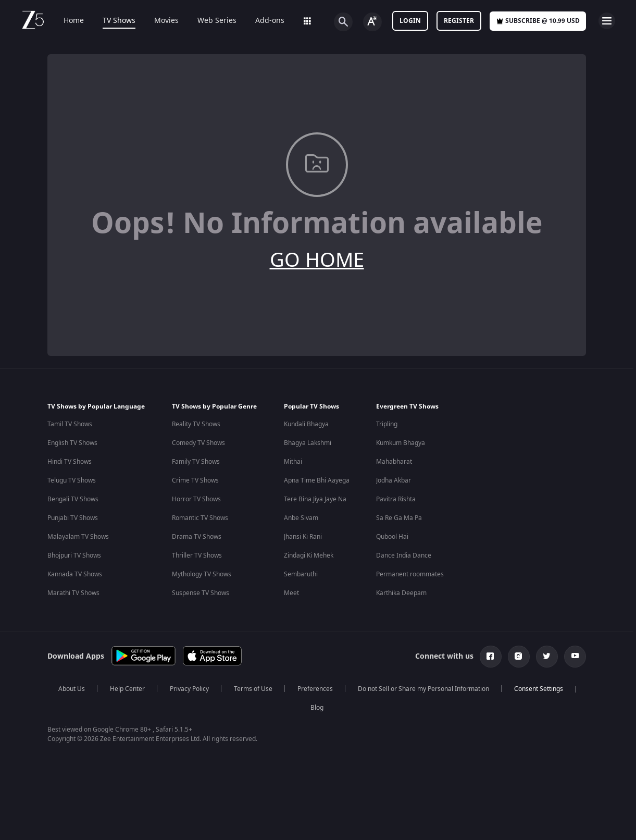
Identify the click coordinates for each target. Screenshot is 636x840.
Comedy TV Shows (198, 443)
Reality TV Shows (196, 424)
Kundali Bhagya (306, 424)
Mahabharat (394, 462)
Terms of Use (253, 689)
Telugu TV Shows (72, 480)
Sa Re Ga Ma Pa (399, 518)
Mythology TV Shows (202, 574)
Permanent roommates (410, 574)
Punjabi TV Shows (73, 518)
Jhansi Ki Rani (303, 537)
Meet (291, 593)
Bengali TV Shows (73, 499)
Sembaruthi (301, 574)
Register (459, 21)
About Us (72, 689)
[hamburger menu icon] (607, 21)
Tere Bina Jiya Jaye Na (315, 499)
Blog (317, 708)
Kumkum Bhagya (401, 443)
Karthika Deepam (401, 593)
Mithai (293, 462)
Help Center (127, 689)
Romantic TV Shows (200, 518)
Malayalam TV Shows (78, 537)
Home (66, 21)
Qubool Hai (392, 537)
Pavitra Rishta (396, 499)
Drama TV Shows (197, 537)
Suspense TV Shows (201, 593)
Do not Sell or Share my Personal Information (423, 689)
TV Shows (112, 21)
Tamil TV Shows (70, 424)
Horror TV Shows (196, 499)
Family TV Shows (196, 462)
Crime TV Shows (195, 480)
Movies (159, 21)
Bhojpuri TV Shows (74, 555)
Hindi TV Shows (70, 462)
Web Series (210, 21)
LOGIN (410, 21)
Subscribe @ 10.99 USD (538, 21)
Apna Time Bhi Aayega (317, 480)
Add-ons (263, 21)
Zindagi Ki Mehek (309, 555)
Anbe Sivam (301, 518)
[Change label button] (372, 22)
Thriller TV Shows (197, 555)
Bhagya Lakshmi (308, 443)
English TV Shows (72, 443)
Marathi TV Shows (73, 593)
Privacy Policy (189, 689)
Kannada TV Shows (75, 574)
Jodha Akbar (394, 480)
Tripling (387, 424)
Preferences (315, 689)
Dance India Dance (404, 555)
